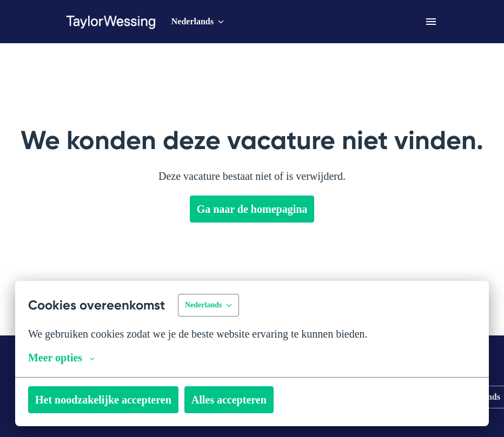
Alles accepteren (249, 400)
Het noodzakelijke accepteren (111, 400)
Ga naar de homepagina (252, 209)
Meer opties (64, 358)
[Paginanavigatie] (431, 22)
